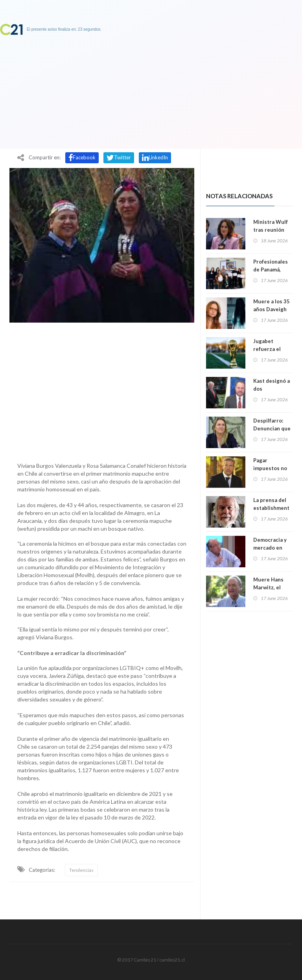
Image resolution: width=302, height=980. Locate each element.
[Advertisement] (102, 390)
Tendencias (81, 870)
